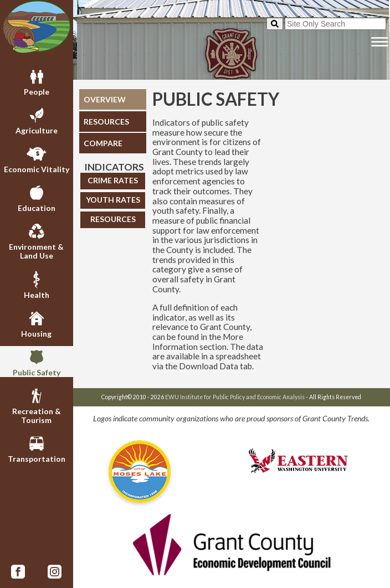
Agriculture (37, 120)
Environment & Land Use (36, 240)
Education (37, 197)
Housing (36, 323)
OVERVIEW (105, 99)
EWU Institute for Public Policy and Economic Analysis (235, 397)
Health (37, 284)
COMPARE (103, 143)
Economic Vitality (37, 158)
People (37, 81)
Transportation (37, 448)
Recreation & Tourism (37, 405)
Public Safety (37, 362)
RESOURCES (106, 122)
